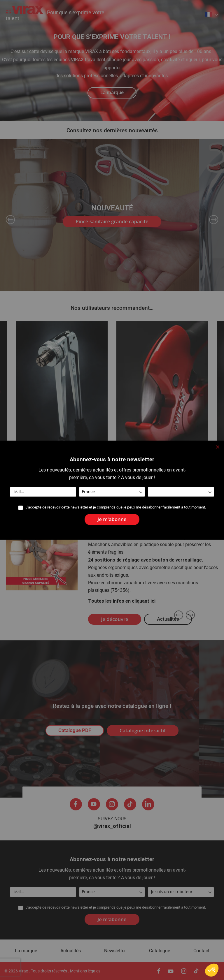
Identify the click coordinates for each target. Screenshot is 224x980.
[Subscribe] (112, 519)
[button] (212, 970)
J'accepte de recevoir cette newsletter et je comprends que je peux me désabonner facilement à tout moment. (116, 507)
